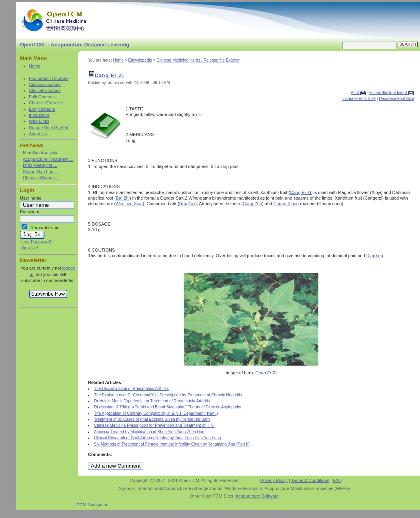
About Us (38, 134)
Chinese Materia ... (41, 178)
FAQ (337, 480)
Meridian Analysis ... (42, 153)
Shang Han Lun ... (41, 172)
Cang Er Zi (109, 76)
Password (30, 212)
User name (31, 198)
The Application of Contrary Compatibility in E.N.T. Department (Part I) (156, 413)
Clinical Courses (45, 90)
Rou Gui (187, 204)
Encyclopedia (42, 109)
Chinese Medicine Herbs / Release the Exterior (198, 60)
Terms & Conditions (310, 480)
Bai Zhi (123, 198)
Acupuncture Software (257, 496)
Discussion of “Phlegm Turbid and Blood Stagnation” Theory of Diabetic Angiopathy (168, 407)
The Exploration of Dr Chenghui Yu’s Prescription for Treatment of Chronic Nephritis (168, 395)
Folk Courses (42, 97)
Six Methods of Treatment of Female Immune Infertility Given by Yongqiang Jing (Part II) (172, 444)
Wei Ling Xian (129, 204)
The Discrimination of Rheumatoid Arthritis (131, 389)
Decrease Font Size (396, 99)
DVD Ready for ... (40, 165)
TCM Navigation (93, 505)
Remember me (45, 228)
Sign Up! (30, 248)
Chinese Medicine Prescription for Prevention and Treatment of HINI (154, 425)
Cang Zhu (252, 204)
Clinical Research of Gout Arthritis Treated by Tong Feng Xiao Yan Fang (157, 438)
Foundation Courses (49, 78)
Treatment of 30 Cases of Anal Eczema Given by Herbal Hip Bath (152, 419)
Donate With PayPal (48, 128)
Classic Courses (45, 84)
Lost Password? (37, 242)
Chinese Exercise (46, 103)
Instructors (39, 115)
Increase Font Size (359, 99)
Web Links (39, 121)
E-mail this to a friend (389, 93)
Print (355, 93)
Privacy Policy (274, 480)
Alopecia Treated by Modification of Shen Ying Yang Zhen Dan (149, 432)
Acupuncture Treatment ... (48, 159)
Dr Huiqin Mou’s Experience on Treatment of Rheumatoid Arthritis (152, 401)
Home (35, 66)
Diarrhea (375, 256)
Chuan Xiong (286, 204)
